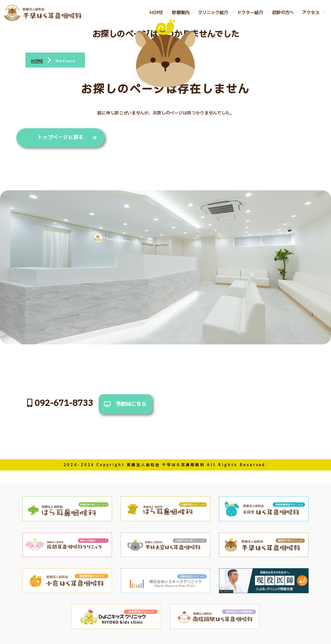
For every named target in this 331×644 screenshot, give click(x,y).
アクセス (311, 13)
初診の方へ (283, 13)
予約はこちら (125, 404)
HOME (156, 13)
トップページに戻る (61, 138)
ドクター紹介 (250, 13)
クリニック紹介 (213, 13)
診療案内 (181, 13)
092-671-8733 (58, 403)
